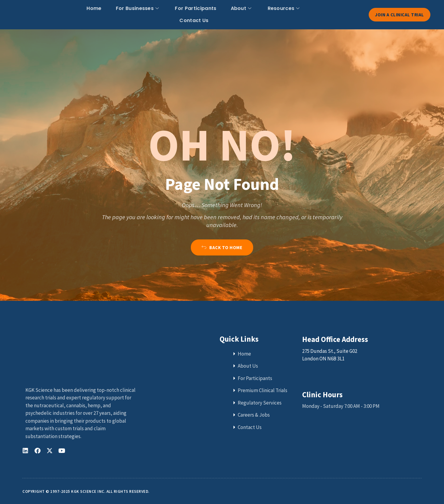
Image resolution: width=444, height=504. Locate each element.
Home (79, 14)
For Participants (175, 14)
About (218, 14)
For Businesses (120, 14)
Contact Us (302, 14)
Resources (258, 14)
